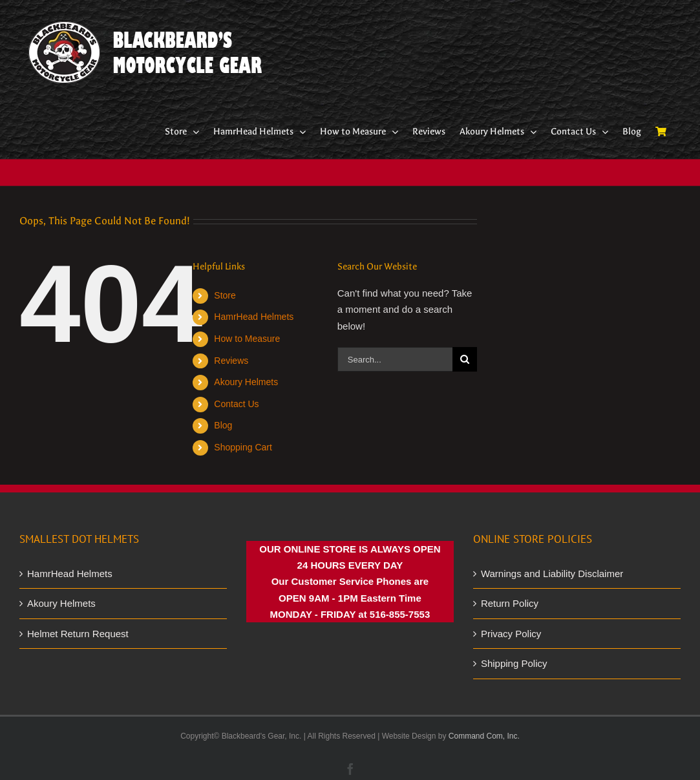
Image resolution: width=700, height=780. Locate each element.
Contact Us (236, 404)
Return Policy (510, 603)
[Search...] (395, 359)
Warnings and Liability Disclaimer (552, 574)
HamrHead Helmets (254, 317)
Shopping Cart (243, 447)
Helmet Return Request (78, 634)
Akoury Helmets (246, 382)
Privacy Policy (511, 634)
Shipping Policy (514, 663)
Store (225, 295)
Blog (223, 425)
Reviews (231, 361)
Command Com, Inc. (484, 736)
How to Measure (247, 339)
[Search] (465, 359)
